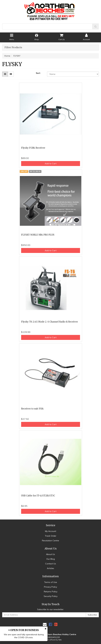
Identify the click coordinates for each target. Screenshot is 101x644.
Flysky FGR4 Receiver (33, 148)
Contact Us (51, 564)
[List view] (11, 74)
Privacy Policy (50, 587)
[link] (50, 624)
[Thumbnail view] (5, 74)
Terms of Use (51, 582)
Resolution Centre (50, 541)
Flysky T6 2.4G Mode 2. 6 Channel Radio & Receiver (49, 322)
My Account (51, 531)
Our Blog (51, 559)
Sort (38, 73)
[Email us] (45, 624)
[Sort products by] (73, 74)
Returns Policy (51, 592)
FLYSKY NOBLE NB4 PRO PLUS (38, 235)
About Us (50, 554)
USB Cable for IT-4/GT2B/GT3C (38, 496)
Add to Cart (51, 164)
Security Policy (51, 596)
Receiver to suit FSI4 (32, 409)
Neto (60, 640)
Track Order (51, 536)
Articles (50, 568)
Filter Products (13, 47)
